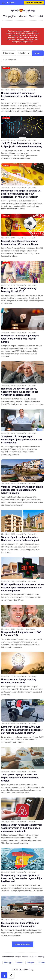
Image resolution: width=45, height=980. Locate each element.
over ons (33, 957)
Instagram (31, 963)
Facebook (19, 963)
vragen (18, 957)
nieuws (22, 16)
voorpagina (9, 16)
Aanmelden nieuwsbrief (34, 3)
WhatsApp (8, 963)
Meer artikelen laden (22, 944)
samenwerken (8, 957)
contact (25, 957)
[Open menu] (3, 3)
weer (32, 16)
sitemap (41, 957)
